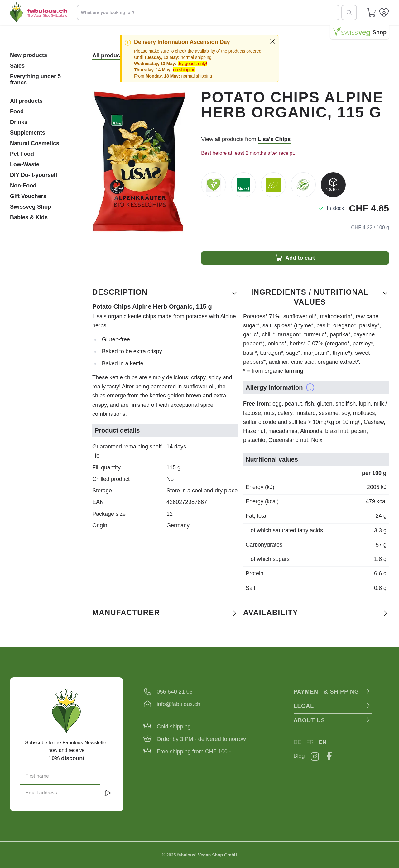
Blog (299, 756)
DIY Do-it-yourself (34, 175)
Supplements (28, 133)
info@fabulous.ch (178, 704)
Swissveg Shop (31, 207)
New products (29, 55)
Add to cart (295, 258)
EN (323, 742)
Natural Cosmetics (35, 143)
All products (26, 101)
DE (298, 742)
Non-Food (23, 186)
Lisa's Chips (274, 139)
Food (17, 111)
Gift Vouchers (28, 196)
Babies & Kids (29, 217)
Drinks (19, 122)
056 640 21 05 (175, 692)
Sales (17, 66)
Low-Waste (25, 164)
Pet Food (22, 154)
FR (310, 742)
